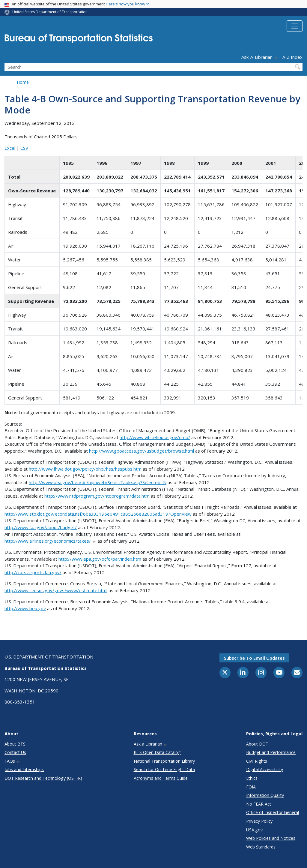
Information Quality (265, 795)
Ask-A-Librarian (260, 57)
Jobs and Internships (24, 769)
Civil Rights (257, 761)
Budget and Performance (271, 752)
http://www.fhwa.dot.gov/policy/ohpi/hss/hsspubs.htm (85, 469)
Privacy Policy (259, 821)
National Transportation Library (164, 761)
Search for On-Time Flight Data (164, 769)
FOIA (251, 787)
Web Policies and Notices (271, 838)
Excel (10, 148)
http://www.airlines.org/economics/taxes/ (50, 541)
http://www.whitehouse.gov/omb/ (155, 437)
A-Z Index (292, 57)
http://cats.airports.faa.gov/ (33, 572)
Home (23, 82)
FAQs (12, 761)
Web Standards (261, 847)
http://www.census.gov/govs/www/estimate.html (56, 590)
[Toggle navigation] (295, 26)
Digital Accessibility (265, 769)
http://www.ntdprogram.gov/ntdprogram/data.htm (97, 496)
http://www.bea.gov (25, 608)
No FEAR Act (259, 804)
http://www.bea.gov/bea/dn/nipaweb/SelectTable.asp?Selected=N (98, 482)
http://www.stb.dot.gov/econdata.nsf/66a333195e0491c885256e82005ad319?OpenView (98, 514)
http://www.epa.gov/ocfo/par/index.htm (100, 559)
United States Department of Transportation (50, 12)
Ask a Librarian (151, 744)
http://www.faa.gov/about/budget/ (41, 527)
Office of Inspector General (273, 812)
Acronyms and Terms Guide (161, 778)
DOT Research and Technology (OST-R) (43, 778)
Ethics (252, 778)
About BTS (15, 744)
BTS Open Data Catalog (157, 752)
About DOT (257, 744)
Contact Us (15, 752)
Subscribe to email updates (254, 658)
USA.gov (254, 830)
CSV (24, 148)
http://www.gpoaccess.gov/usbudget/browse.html (142, 451)
